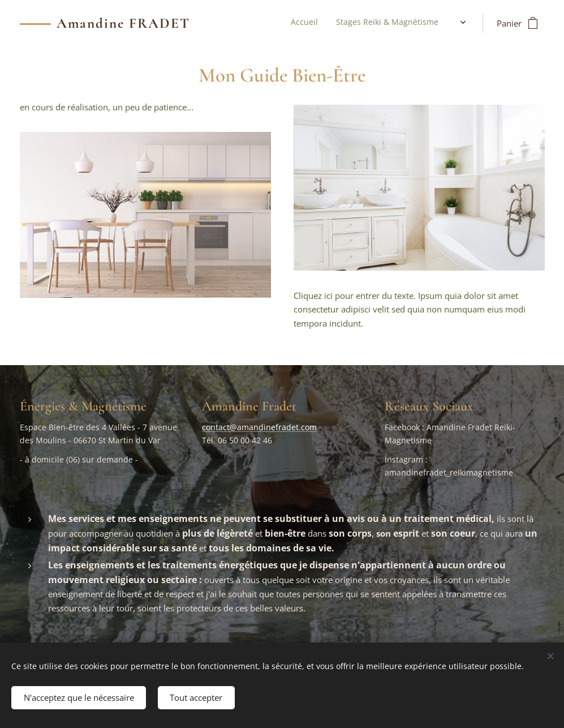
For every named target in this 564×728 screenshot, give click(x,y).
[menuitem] (375, 23)
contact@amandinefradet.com (259, 428)
